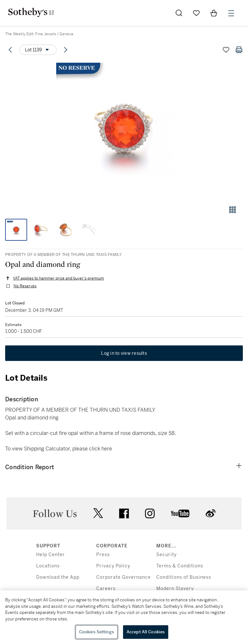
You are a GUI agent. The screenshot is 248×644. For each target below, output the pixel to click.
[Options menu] (38, 50)
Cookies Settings (97, 632)
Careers (106, 589)
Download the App (58, 577)
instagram (150, 513)
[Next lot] (66, 50)
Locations (48, 566)
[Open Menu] (231, 13)
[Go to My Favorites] (196, 13)
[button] (124, 130)
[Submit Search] (179, 13)
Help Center (51, 555)
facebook (124, 513)
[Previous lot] (10, 50)
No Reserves (25, 286)
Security (166, 555)
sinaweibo (211, 513)
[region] (124, 617)
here (107, 449)
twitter (98, 513)
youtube (180, 513)
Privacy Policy (113, 566)
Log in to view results (124, 353)
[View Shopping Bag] (214, 13)
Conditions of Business (184, 577)
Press (103, 555)
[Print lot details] (239, 50)
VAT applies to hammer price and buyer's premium (58, 278)
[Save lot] (226, 50)
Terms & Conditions (180, 566)
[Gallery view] (232, 210)
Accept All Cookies (146, 632)
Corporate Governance (124, 577)
